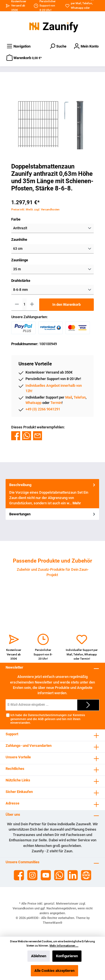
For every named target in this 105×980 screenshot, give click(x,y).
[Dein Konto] (86, 46)
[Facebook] (19, 875)
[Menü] (18, 46)
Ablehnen (39, 956)
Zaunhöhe (19, 240)
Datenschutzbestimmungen (47, 715)
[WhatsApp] (59, 875)
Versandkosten (23, 908)
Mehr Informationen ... (64, 946)
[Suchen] (58, 46)
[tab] (52, 494)
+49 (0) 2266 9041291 (43, 409)
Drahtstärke (21, 281)
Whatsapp (77, 8)
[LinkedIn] (73, 875)
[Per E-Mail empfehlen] (38, 436)
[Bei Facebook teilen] (16, 436)
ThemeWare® (53, 923)
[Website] (86, 875)
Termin (56, 403)
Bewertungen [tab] (53, 514)
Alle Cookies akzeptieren (54, 971)
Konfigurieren (67, 956)
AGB (41, 719)
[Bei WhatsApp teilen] (27, 436)
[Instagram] (32, 875)
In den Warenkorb (66, 304)
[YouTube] (46, 875)
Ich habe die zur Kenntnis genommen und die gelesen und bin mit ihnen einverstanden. (48, 719)
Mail (78, 3)
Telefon (87, 3)
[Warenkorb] (24, 58)
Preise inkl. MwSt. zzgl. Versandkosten (35, 209)
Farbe (16, 219)
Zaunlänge (20, 260)
